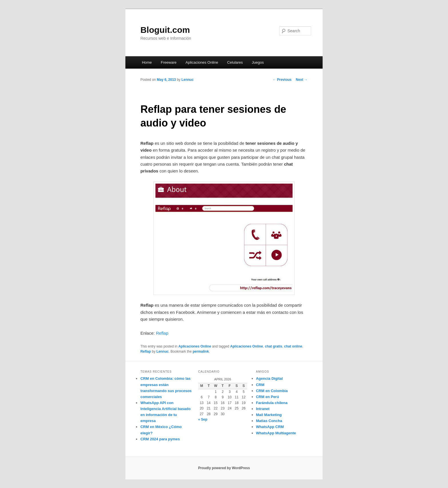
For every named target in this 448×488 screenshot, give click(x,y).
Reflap (162, 333)
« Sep (203, 419)
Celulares (235, 62)
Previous (282, 80)
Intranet (263, 409)
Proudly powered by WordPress (224, 468)
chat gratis (274, 346)
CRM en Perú (268, 397)
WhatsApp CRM (270, 427)
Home (147, 62)
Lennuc (188, 80)
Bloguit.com (165, 30)
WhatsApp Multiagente (276, 433)
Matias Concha (269, 421)
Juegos (258, 62)
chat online (293, 346)
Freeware (169, 62)
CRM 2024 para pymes (160, 439)
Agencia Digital (269, 378)
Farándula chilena (272, 403)
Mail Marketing (269, 415)
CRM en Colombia (272, 391)
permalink (201, 352)
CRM (260, 385)
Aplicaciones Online (202, 62)
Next (302, 80)
